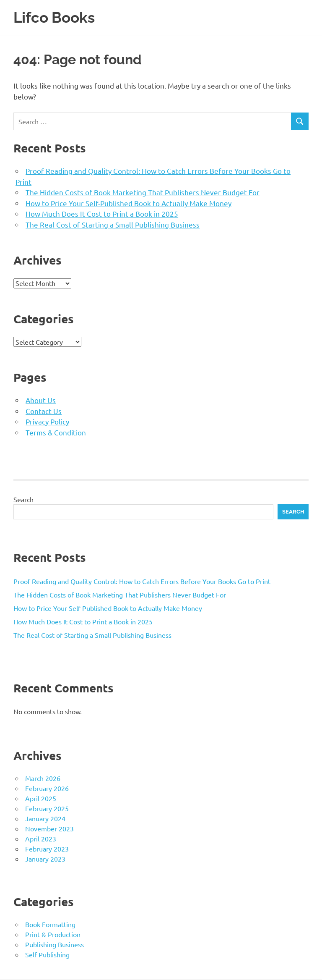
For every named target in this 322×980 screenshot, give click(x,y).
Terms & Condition (56, 432)
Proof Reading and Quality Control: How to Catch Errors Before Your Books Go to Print (142, 581)
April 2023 (41, 839)
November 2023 (49, 828)
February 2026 (47, 788)
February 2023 (47, 849)
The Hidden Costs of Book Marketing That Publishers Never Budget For (143, 192)
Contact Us (44, 411)
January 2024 (45, 818)
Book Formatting (50, 924)
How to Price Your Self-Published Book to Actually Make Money (129, 203)
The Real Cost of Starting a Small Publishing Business (113, 224)
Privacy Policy (47, 421)
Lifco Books (54, 17)
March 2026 (43, 778)
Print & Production (53, 934)
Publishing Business (55, 944)
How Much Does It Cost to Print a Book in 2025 (102, 214)
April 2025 (41, 798)
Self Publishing (47, 954)
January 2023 (45, 859)
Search (23, 499)
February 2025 (47, 808)
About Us (41, 400)
